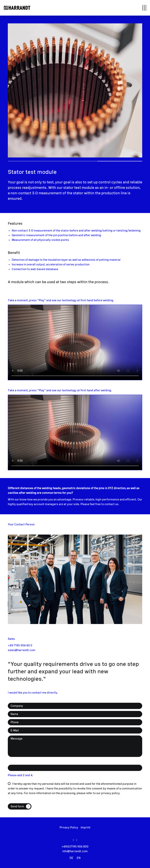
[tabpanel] (75, 90)
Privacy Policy (69, 827)
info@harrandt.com (75, 851)
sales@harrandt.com (22, 650)
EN (79, 858)
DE (71, 858)
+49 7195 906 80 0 (20, 645)
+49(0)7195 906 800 (75, 847)
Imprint (86, 827)
